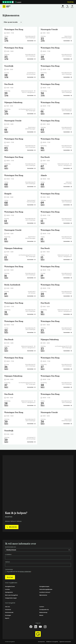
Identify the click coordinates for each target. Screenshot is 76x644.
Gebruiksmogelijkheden (46, 589)
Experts (7, 618)
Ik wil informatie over (10, 547)
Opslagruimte (9, 592)
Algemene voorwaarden (65, 642)
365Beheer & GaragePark (52, 642)
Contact (42, 607)
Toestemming (9, 569)
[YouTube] (40, 627)
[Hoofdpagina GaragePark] (6, 6)
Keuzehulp (70, 2)
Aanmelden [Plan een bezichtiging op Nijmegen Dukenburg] (31, 114)
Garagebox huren (10, 586)
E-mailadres (9, 554)
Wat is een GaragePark (11, 595)
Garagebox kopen (44, 586)
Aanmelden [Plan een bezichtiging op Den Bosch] (31, 95)
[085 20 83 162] (68, 6)
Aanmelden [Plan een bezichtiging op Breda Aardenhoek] (31, 296)
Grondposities (41, 642)
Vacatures (8, 610)
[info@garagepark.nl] (63, 6)
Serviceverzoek (9, 612)
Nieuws (41, 615)
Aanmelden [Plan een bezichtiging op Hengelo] (31, 205)
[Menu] (72, 6)
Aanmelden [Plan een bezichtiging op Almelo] (68, 187)
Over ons (7, 607)
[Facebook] (31, 627)
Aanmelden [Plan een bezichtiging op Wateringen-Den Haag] (31, 41)
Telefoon (7, 562)
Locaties (7, 589)
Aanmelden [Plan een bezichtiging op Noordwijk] (31, 77)
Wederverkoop (43, 612)
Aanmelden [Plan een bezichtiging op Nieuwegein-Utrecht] (68, 41)
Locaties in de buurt (45, 592)
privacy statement (25, 572)
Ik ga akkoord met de (19, 572)
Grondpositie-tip (44, 610)
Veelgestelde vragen (11, 598)
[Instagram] (45, 627)
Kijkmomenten (43, 595)
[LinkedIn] (36, 627)
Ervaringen (8, 615)
